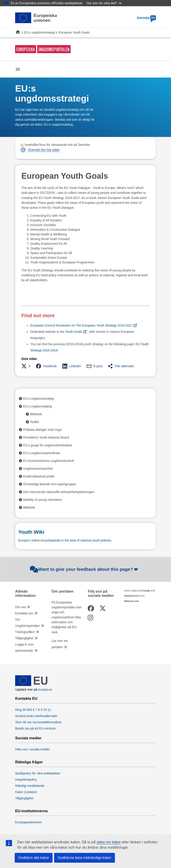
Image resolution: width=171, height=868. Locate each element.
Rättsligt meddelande (30, 786)
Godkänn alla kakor (34, 858)
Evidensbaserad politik (39, 476)
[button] (23, 150)
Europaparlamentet (28, 822)
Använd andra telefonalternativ (36, 716)
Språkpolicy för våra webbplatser (38, 773)
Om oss (20, 607)
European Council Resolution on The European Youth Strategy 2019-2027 (81, 325)
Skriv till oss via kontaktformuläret (38, 722)
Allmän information (25, 593)
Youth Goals (74, 332)
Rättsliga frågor (29, 762)
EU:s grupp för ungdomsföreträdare (48, 445)
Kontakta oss (24, 613)
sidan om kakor (109, 842)
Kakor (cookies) (26, 792)
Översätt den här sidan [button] (44, 150)
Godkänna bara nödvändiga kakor (84, 858)
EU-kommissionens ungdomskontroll (48, 461)
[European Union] (31, 685)
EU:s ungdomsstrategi (39, 32)
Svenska (146, 18)
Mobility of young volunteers (43, 500)
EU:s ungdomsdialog (38, 406)
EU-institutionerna (31, 811)
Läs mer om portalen (60, 644)
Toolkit (35, 422)
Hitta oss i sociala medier (33, 749)
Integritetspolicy (26, 780)
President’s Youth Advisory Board (46, 437)
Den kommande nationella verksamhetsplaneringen (59, 492)
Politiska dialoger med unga (42, 430)
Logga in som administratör (24, 647)
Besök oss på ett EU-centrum (35, 728)
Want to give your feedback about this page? (84, 569)
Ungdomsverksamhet (38, 469)
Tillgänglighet (24, 638)
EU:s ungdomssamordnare (42, 453)
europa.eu (45, 690)
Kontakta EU (26, 699)
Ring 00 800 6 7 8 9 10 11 (33, 710)
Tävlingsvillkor (25, 632)
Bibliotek (36, 414)
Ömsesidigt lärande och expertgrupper (50, 484)
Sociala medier (28, 738)
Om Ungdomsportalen (27, 623)
